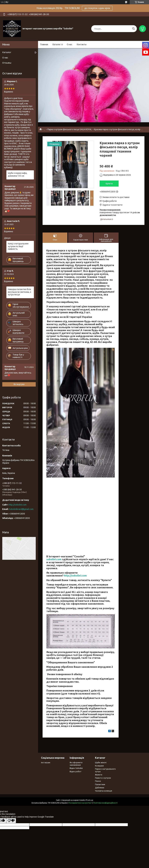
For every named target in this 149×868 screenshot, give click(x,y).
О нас (69, 44)
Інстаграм (46, 762)
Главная (44, 44)
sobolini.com (54, 559)
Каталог (57, 44)
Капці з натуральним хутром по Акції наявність (18, 246)
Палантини (100, 784)
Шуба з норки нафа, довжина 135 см (17, 174)
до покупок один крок (97, 8)
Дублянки (100, 788)
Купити (109, 184)
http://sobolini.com (75, 575)
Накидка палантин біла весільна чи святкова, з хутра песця (19, 292)
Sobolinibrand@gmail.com (21, 509)
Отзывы (7, 63)
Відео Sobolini (76, 768)
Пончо (98, 781)
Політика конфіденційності (105, 803)
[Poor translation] (11, 821)
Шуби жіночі (101, 762)
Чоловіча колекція (104, 791)
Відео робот (76, 771)
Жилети (99, 775)
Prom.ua (89, 800)
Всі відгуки (19, 384)
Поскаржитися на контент (80, 803)
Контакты (82, 44)
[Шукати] (133, 29)
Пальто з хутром (103, 778)
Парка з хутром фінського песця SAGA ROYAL (70, 129)
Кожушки (99, 766)
